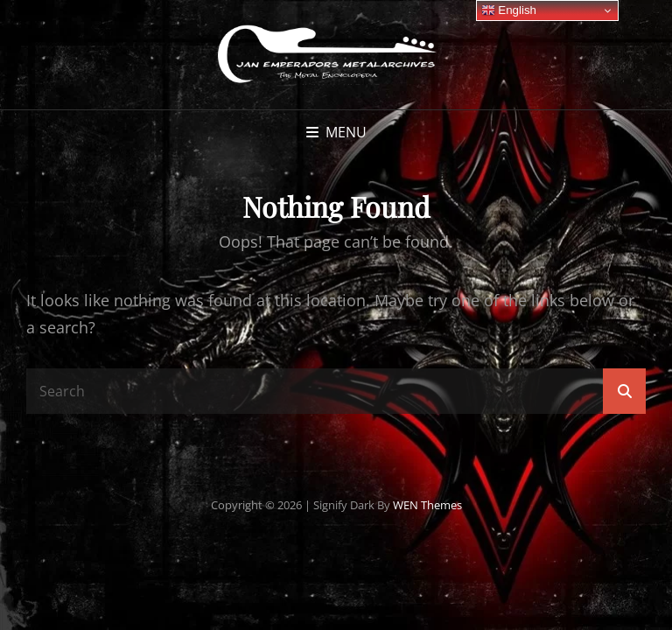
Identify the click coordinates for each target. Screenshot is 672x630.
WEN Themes (427, 505)
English (509, 10)
